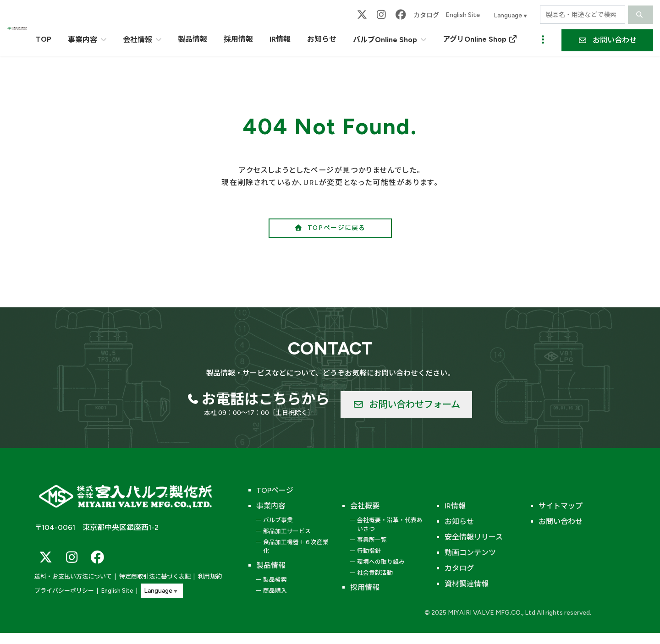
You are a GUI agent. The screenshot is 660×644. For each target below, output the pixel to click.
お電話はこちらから (266, 399)
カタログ (426, 15)
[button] (607, 40)
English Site (463, 15)
